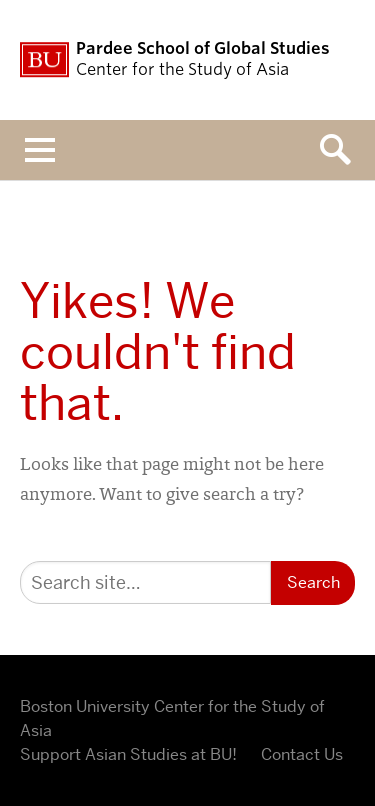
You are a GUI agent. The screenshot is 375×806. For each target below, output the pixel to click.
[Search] (145, 582)
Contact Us (302, 754)
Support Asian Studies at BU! (128, 754)
